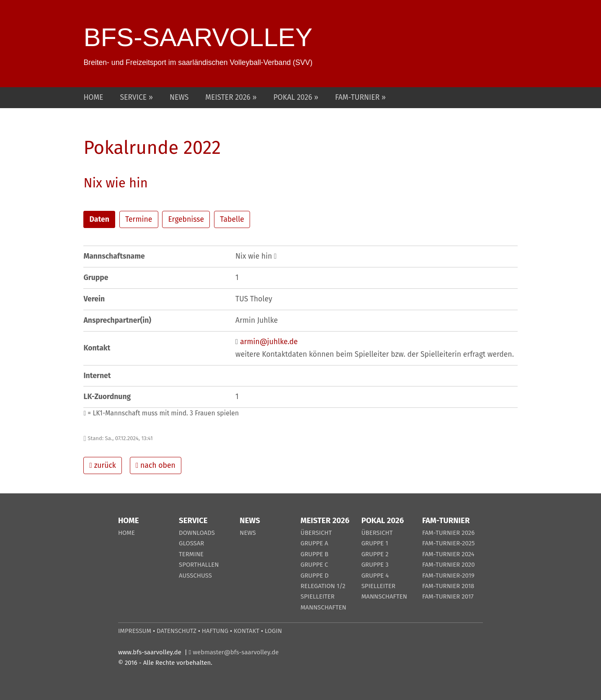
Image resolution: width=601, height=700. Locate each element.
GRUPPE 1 (375, 543)
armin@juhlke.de (269, 342)
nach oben (156, 465)
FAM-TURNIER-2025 (449, 543)
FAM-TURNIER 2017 (448, 596)
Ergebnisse (186, 219)
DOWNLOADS (197, 533)
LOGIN (273, 631)
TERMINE (191, 554)
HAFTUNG (215, 631)
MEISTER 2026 (229, 97)
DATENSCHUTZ (177, 631)
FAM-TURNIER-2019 (448, 576)
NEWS (179, 97)
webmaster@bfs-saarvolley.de (236, 652)
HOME (93, 97)
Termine (139, 219)
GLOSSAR (191, 543)
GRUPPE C (314, 565)
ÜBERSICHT (316, 533)
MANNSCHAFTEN (323, 607)
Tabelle (232, 219)
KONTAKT (246, 631)
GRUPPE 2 (375, 554)
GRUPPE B (314, 554)
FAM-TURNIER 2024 (448, 554)
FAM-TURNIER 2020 (449, 565)
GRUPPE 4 (375, 576)
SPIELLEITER (317, 596)
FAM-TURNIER (358, 97)
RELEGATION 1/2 (323, 586)
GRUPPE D (314, 576)
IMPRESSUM (135, 631)
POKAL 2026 (294, 97)
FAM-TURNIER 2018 (448, 586)
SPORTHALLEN (199, 565)
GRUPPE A (314, 543)
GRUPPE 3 (375, 565)
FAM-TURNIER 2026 (448, 533)
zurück (103, 465)
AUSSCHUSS (195, 576)
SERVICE (134, 97)
